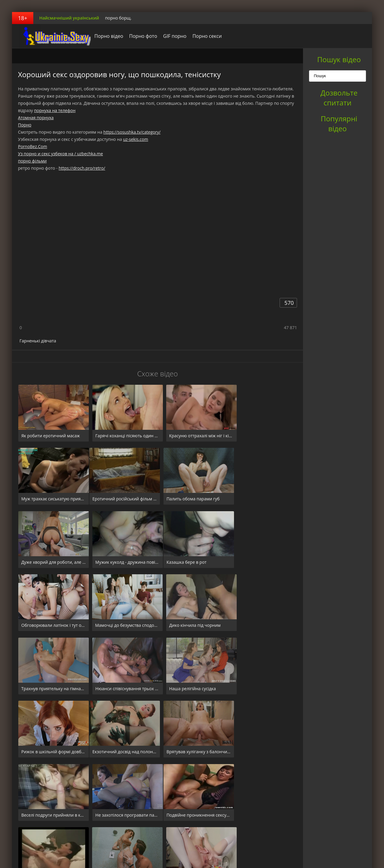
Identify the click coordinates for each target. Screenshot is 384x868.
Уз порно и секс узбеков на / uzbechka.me (60, 154)
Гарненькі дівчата (38, 341)
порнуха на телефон (55, 110)
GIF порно (170, 36)
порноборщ (49, 36)
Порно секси (203, 36)
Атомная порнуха (36, 118)
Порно (25, 125)
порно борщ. (118, 18)
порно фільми (32, 161)
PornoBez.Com (33, 146)
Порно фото (139, 36)
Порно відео (104, 36)
